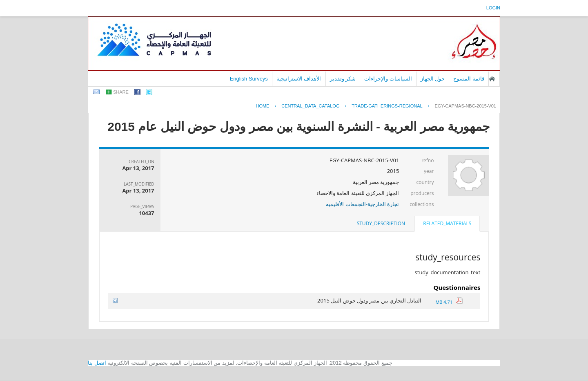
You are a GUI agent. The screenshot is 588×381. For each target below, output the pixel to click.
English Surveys (249, 79)
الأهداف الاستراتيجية (299, 79)
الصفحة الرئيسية (492, 79)
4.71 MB (449, 302)
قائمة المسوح (469, 79)
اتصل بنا (97, 363)
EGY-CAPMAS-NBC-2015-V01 (465, 106)
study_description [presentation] (381, 223)
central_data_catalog (310, 106)
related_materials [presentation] (447, 223)
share (121, 92)
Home (262, 106)
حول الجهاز (433, 79)
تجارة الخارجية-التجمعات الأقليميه (362, 204)
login (493, 8)
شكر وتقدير (343, 79)
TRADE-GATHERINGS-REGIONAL (387, 106)
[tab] (447, 224)
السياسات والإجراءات (388, 79)
